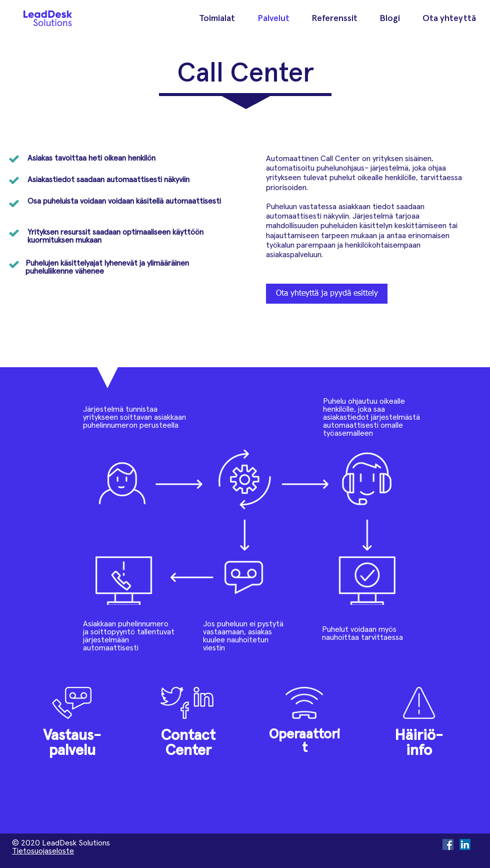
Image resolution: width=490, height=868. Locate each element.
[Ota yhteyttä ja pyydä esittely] (327, 294)
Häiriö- (419, 735)
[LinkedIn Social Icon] (465, 844)
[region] (72, 721)
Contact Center (188, 743)
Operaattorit (304, 741)
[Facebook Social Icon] (448, 844)
